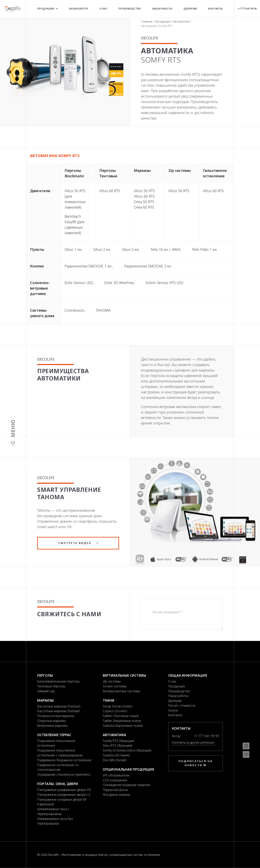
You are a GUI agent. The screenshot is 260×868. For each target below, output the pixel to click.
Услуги (173, 710)
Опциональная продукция (128, 769)
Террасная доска (115, 790)
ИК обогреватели (116, 775)
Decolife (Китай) (115, 760)
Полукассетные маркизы (56, 716)
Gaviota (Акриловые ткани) (123, 726)
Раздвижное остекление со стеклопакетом (58, 767)
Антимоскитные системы (121, 691)
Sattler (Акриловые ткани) (122, 721)
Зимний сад (46, 691)
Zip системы (112, 681)
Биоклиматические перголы (58, 681)
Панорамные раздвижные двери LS (64, 795)
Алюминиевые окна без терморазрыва (55, 821)
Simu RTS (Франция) (118, 745)
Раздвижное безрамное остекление (64, 760)
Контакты (215, 9)
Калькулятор (79, 9)
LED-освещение (115, 780)
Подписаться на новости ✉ (196, 763)
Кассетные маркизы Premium (59, 706)
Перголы (45, 675)
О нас (103, 9)
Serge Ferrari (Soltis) (118, 706)
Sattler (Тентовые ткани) (121, 716)
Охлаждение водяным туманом (126, 785)
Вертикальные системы (125, 675)
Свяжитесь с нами (69, 614)
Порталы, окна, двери (58, 784)
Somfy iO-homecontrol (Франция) (127, 750)
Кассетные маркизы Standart (59, 711)
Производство (130, 9)
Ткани (109, 700)
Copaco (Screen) (115, 711)
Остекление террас (54, 735)
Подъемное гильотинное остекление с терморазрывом (60, 753)
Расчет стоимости (182, 705)
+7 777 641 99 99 (247, 9)
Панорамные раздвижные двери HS (64, 790)
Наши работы (162, 9)
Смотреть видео (78, 543)
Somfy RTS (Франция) (119, 741)
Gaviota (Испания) (116, 755)
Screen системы (115, 686)
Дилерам (190, 9)
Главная (147, 21)
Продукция (47, 9)
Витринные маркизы (52, 726)
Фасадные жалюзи (116, 795)
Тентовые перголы (51, 686)
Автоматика (181, 21)
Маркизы (45, 700)
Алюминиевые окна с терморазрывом (53, 811)
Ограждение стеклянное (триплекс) (64, 774)
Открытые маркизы (51, 721)
